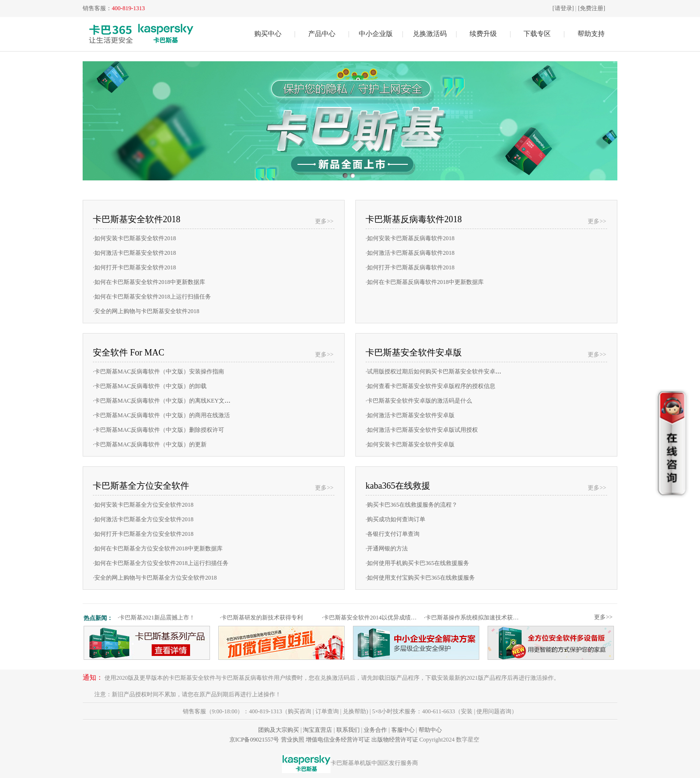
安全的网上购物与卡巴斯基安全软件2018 (146, 311)
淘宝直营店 (317, 730)
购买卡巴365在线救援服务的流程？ (411, 505)
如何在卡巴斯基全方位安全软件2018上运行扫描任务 (161, 563)
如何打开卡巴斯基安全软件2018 (134, 267)
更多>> (324, 221)
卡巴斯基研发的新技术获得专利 (261, 618)
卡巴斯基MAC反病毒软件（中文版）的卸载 (150, 386)
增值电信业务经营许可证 (338, 740)
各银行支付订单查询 (393, 534)
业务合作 (375, 730)
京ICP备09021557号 (254, 740)
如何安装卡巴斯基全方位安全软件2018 (143, 505)
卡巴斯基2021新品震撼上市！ (156, 618)
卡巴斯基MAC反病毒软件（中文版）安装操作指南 (158, 371)
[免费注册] (592, 8)
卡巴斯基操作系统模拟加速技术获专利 (474, 618)
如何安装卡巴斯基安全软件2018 (134, 238)
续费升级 (483, 34)
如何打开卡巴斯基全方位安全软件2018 (143, 534)
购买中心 (268, 34)
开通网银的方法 (387, 548)
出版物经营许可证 (395, 740)
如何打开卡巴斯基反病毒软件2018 (410, 267)
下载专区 (537, 34)
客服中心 (403, 730)
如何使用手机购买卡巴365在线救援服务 (417, 563)
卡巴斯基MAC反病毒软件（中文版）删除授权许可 (158, 430)
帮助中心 (430, 730)
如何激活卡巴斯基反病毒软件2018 (410, 253)
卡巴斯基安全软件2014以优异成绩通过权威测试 (372, 618)
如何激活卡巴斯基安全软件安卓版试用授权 (422, 430)
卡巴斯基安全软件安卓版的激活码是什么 (419, 401)
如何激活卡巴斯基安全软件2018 (134, 253)
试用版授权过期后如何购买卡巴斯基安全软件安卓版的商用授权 (448, 371)
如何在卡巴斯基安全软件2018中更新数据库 (149, 282)
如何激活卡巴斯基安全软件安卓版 (410, 415)
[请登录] (563, 8)
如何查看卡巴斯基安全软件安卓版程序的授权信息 (430, 386)
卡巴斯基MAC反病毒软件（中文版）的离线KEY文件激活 (167, 401)
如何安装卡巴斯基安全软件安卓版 (410, 444)
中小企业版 (376, 34)
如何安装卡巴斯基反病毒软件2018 (410, 238)
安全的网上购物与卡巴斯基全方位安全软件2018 (155, 578)
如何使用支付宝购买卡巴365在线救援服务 (420, 578)
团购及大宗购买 (279, 730)
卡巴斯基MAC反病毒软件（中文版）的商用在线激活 (161, 415)
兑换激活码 (430, 34)
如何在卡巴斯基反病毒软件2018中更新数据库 (425, 282)
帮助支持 (591, 34)
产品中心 (322, 34)
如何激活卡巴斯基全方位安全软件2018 (143, 519)
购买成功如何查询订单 (395, 519)
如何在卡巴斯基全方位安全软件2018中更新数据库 (158, 548)
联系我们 (348, 730)
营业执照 (293, 740)
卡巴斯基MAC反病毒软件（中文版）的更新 (150, 444)
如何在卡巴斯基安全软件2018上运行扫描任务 (152, 297)
